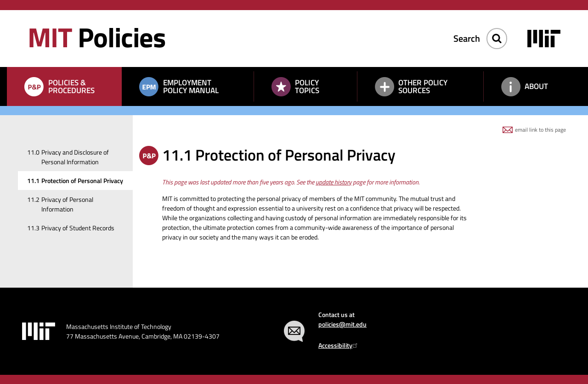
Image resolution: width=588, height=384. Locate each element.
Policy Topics (307, 86)
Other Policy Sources (423, 86)
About (536, 86)
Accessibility (339, 345)
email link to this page (540, 130)
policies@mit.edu (342, 324)
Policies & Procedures (71, 86)
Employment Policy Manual (191, 86)
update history (334, 182)
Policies (96, 37)
